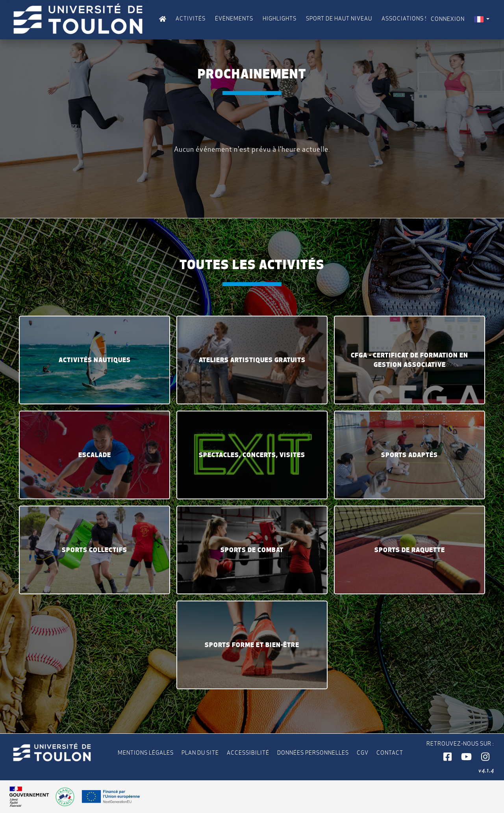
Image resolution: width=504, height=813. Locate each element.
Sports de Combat (252, 550)
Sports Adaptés (409, 455)
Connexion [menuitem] (448, 19)
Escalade (95, 455)
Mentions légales (146, 753)
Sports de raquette (410, 550)
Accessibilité (248, 753)
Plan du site (200, 753)
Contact (390, 753)
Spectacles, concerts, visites (252, 455)
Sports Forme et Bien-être (252, 645)
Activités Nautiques (95, 360)
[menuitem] (482, 19)
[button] (447, 757)
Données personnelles (313, 753)
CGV (363, 753)
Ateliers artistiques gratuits (252, 360)
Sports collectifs (94, 550)
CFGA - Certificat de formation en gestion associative (409, 360)
